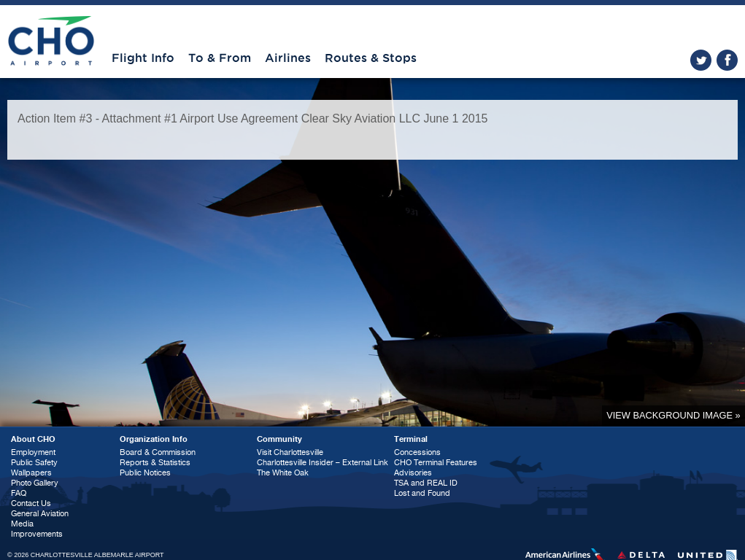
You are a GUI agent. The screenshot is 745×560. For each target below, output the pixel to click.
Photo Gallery (35, 483)
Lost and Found (422, 493)
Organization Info (154, 439)
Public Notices (145, 473)
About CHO (33, 439)
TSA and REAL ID (426, 483)
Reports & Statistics (155, 463)
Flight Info (143, 58)
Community (279, 439)
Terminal (411, 439)
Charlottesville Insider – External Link (323, 463)
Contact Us (31, 503)
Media (22, 524)
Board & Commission (158, 452)
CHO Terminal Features (436, 463)
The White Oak (283, 473)
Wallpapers (31, 473)
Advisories (413, 473)
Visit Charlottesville (290, 452)
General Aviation (40, 514)
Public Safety (34, 463)
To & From (220, 58)
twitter (701, 60)
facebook (727, 60)
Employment (33, 452)
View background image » (673, 415)
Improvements (37, 534)
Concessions (417, 452)
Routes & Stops (371, 58)
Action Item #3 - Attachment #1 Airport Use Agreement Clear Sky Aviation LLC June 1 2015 (253, 118)
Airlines (288, 58)
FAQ (19, 493)
